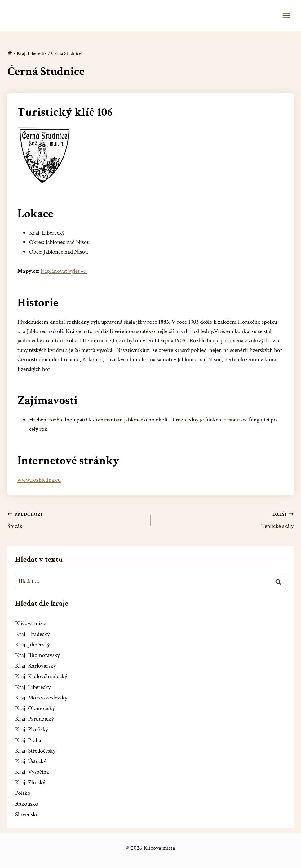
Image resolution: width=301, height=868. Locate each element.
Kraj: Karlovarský (35, 666)
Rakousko (27, 804)
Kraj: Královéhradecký (41, 676)
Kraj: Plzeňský (32, 729)
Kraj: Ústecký (31, 761)
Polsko (23, 793)
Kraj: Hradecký (33, 634)
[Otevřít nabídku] (286, 15)
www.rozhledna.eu (39, 480)
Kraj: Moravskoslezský (41, 698)
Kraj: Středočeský (35, 751)
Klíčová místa (31, 623)
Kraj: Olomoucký (35, 708)
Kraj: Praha (28, 740)
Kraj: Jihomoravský (38, 655)
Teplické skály (225, 520)
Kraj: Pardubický (35, 719)
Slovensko (27, 814)
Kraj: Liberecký (33, 687)
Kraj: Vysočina (32, 772)
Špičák (76, 520)
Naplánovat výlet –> (64, 271)
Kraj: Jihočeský (33, 645)
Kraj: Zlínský (30, 783)
